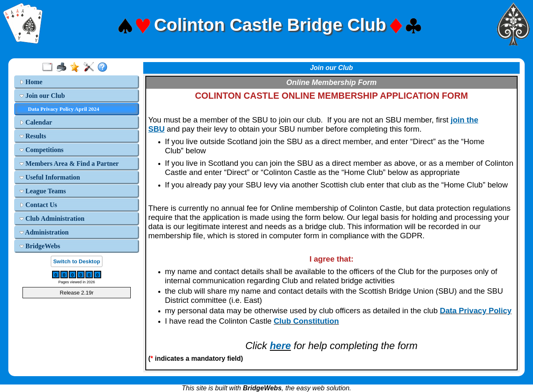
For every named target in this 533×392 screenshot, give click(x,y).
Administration (44, 232)
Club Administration (52, 218)
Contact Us (38, 205)
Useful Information (50, 177)
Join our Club (42, 96)
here (280, 346)
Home (31, 82)
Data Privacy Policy (476, 311)
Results (33, 136)
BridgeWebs (40, 246)
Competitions (42, 150)
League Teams (43, 191)
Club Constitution (306, 321)
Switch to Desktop (77, 261)
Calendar (36, 122)
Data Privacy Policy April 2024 (64, 109)
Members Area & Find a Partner (69, 164)
